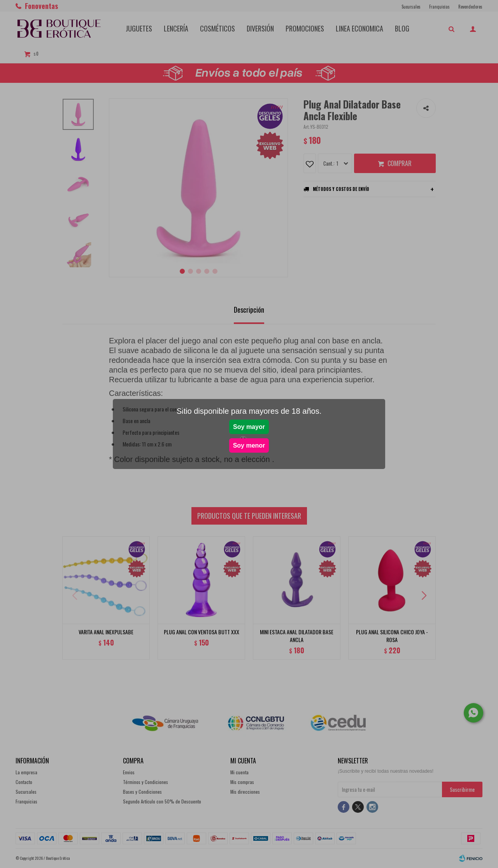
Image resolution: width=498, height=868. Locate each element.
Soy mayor (249, 427)
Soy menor (249, 445)
